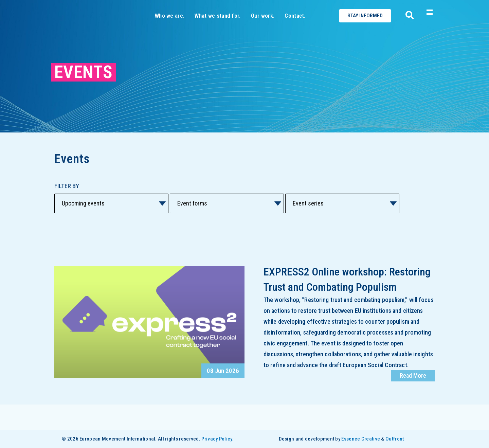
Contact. (295, 28)
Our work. (263, 28)
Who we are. (170, 28)
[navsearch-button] (407, 28)
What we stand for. (218, 28)
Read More (413, 401)
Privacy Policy (217, 439)
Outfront (395, 439)
